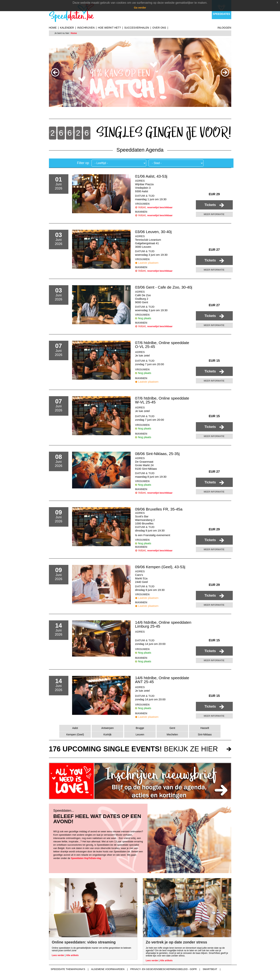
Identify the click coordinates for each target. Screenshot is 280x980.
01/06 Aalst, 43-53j (151, 176)
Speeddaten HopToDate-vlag (86, 858)
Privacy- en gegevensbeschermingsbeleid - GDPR (163, 969)
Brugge (140, 728)
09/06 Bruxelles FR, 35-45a (159, 509)
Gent (172, 728)
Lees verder (58, 955)
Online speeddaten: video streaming (84, 942)
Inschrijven (86, 28)
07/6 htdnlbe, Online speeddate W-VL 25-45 (162, 400)
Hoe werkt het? (109, 28)
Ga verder (140, 8)
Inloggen (224, 28)
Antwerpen (108, 728)
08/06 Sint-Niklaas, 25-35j (157, 454)
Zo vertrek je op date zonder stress (177, 942)
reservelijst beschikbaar (160, 207)
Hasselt (205, 728)
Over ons (159, 28)
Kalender (67, 28)
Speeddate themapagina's (68, 969)
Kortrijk (107, 734)
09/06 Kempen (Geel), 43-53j (160, 567)
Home (53, 28)
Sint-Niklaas (205, 734)
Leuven (140, 734)
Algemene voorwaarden (108, 969)
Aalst (75, 728)
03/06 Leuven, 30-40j (153, 232)
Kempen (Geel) (75, 734)
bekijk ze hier (133, 749)
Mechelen (172, 734)
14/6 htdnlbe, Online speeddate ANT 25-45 (162, 680)
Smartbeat (210, 969)
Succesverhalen (137, 28)
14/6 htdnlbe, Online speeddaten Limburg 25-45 (163, 624)
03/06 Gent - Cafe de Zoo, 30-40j (164, 287)
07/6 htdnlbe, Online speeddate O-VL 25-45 (162, 345)
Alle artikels (72, 955)
